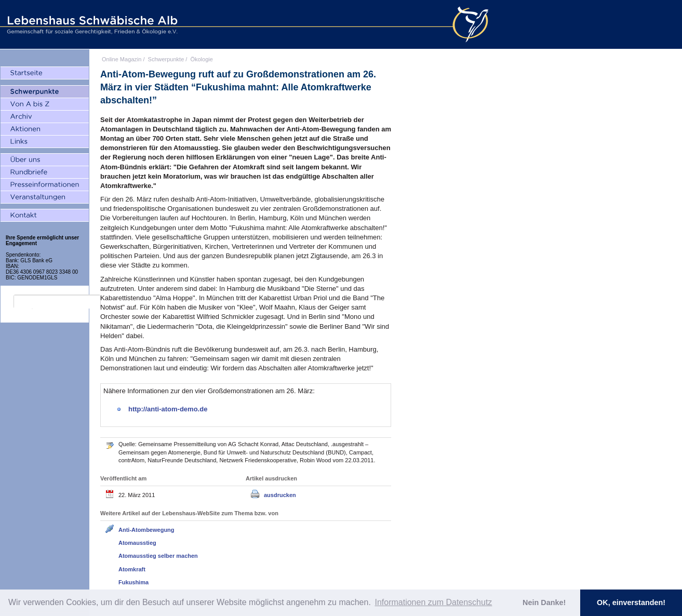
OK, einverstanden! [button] (631, 602)
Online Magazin (122, 59)
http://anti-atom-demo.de (168, 409)
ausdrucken (280, 495)
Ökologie (201, 59)
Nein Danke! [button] (544, 602)
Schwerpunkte (166, 59)
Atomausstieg (137, 543)
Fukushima (133, 582)
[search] (57, 302)
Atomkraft (132, 569)
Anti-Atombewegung (146, 530)
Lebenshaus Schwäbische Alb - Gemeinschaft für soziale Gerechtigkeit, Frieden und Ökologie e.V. (91, 24)
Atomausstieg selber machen (158, 556)
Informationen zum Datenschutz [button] (433, 602)
